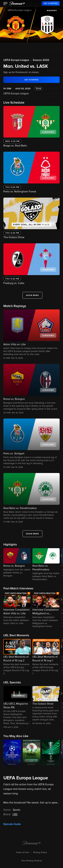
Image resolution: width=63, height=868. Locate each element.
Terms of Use (23, 853)
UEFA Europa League (20, 10)
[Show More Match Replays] (33, 534)
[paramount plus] (17, 3)
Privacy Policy (40, 853)
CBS (15, 815)
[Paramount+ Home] (32, 843)
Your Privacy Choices (32, 861)
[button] (5, 4)
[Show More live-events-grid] (33, 295)
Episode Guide (12, 824)
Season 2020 (41, 60)
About (39, 10)
